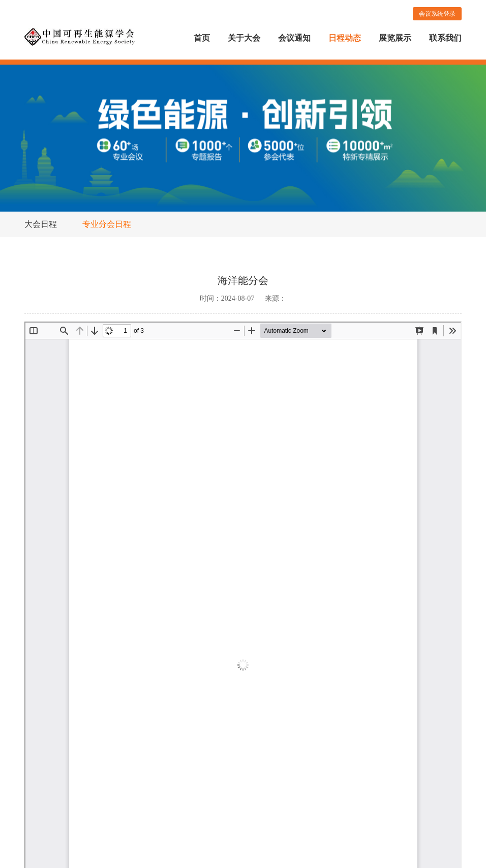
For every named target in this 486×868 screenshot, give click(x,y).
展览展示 (395, 38)
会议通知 (294, 38)
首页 (202, 38)
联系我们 (445, 38)
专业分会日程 (107, 224)
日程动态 (345, 38)
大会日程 (41, 224)
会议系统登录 (437, 14)
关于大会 (244, 38)
